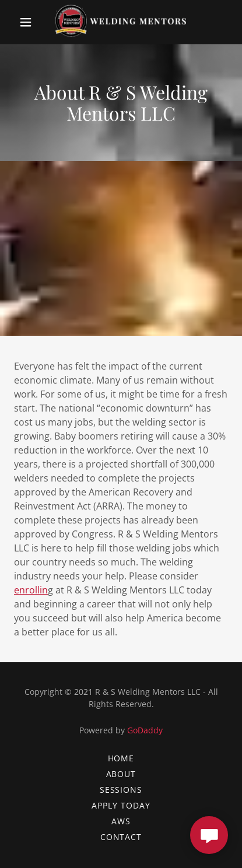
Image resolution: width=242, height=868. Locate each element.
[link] (121, 22)
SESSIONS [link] (121, 790)
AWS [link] (121, 821)
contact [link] (121, 837)
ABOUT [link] (121, 774)
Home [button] (121, 758)
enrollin (31, 590)
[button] (28, 22)
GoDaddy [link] (145, 730)
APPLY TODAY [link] (121, 805)
